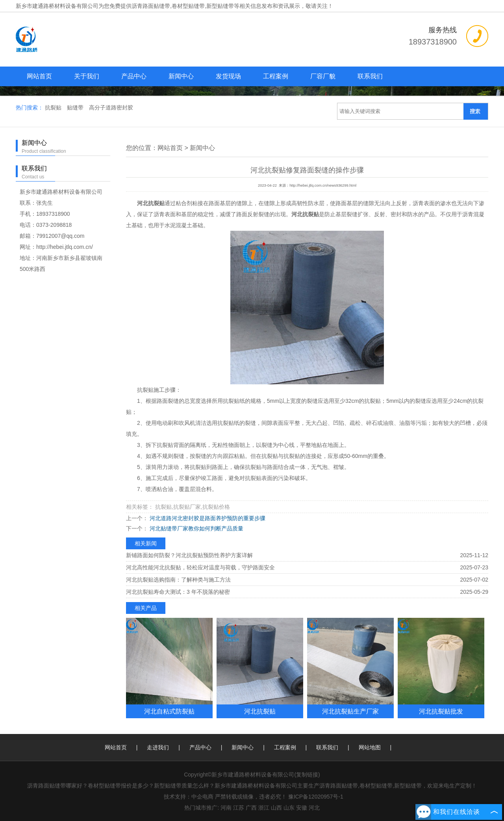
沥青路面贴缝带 (151, 6)
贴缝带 (76, 107)
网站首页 (39, 76)
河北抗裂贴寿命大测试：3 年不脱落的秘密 (178, 592)
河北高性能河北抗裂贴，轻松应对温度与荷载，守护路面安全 (200, 567)
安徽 (302, 808)
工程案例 (276, 76)
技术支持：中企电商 (189, 797)
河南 (226, 808)
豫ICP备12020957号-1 (316, 797)
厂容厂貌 (323, 76)
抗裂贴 (54, 107)
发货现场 (228, 76)
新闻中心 (181, 76)
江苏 (239, 808)
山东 (289, 808)
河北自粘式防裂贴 (169, 711)
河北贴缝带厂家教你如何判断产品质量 (196, 528)
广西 (251, 808)
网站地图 (370, 747)
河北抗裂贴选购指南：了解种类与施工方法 (178, 580)
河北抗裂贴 (260, 711)
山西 (276, 808)
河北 (314, 808)
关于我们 (87, 76)
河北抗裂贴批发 (441, 711)
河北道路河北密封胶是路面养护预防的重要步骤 (207, 518)
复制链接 (307, 775)
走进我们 (158, 747)
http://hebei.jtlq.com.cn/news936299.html (323, 185)
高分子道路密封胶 (111, 107)
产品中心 (134, 76)
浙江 (264, 808)
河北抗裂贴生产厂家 (350, 711)
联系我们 (370, 76)
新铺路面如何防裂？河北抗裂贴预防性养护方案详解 (189, 555)
